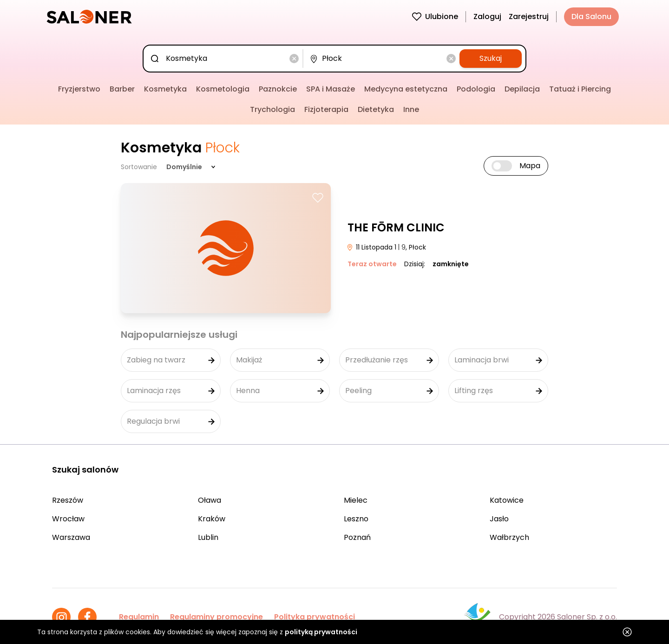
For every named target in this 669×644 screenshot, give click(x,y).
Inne (411, 109)
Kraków (212, 519)
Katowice (507, 500)
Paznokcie (278, 89)
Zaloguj (487, 16)
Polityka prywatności (315, 617)
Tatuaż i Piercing (580, 89)
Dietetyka (376, 109)
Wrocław (68, 519)
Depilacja (522, 89)
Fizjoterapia (326, 109)
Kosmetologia (223, 89)
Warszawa (71, 537)
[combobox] (225, 59)
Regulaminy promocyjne (216, 617)
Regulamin (139, 617)
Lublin (208, 537)
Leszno (356, 519)
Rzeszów (68, 500)
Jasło (499, 519)
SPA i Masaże (331, 89)
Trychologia (272, 109)
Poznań (357, 537)
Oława (210, 500)
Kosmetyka (165, 89)
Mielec (356, 500)
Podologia (476, 89)
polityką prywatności (321, 632)
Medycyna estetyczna (406, 89)
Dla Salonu (591, 16)
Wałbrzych (509, 537)
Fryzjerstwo (79, 89)
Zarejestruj (529, 16)
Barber (122, 89)
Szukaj (491, 58)
